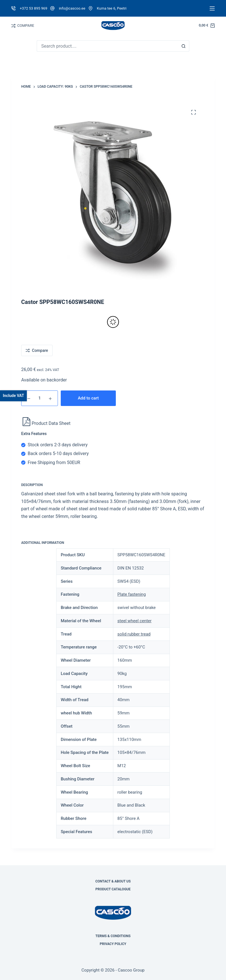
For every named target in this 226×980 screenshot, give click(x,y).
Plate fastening (132, 594)
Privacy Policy (113, 944)
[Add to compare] (37, 350)
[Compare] (13, 26)
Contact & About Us (113, 881)
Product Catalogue (113, 889)
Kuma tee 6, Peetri (112, 8)
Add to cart (88, 398)
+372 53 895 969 (33, 8)
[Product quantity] (40, 398)
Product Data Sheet (47, 423)
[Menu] (212, 8)
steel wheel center (135, 621)
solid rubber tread (134, 634)
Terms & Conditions (113, 936)
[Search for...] (107, 46)
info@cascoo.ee (72, 8)
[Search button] (184, 46)
